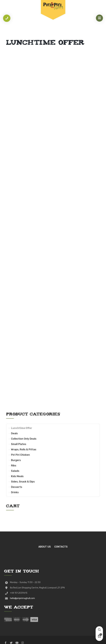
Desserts (17, 487)
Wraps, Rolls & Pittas (24, 449)
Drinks (15, 492)
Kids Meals (17, 476)
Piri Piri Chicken (20, 455)
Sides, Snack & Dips (23, 482)
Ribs (14, 466)
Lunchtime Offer (22, 428)
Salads (15, 471)
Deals (14, 433)
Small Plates (19, 444)
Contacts (61, 547)
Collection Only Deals (24, 439)
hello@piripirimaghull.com (22, 598)
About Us (45, 547)
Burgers (16, 460)
